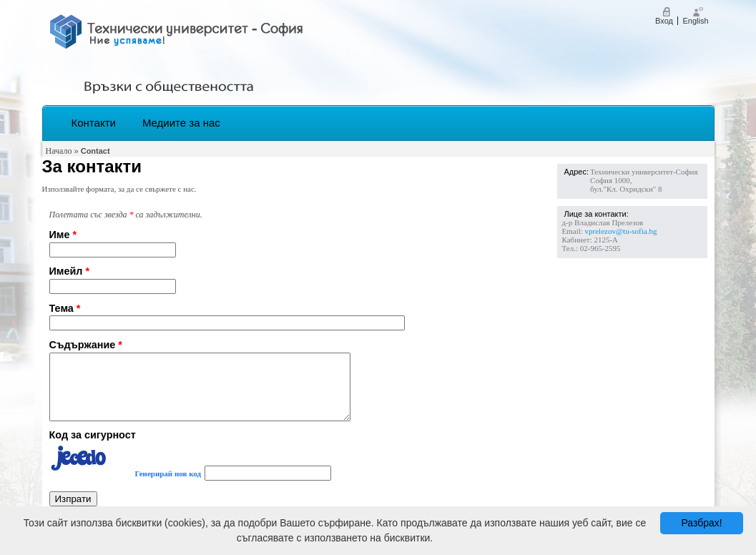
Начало (59, 151)
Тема (65, 308)
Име (63, 235)
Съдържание (86, 345)
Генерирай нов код (168, 486)
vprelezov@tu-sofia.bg (621, 231)
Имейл (70, 271)
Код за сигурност (93, 448)
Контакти (94, 123)
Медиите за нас (181, 123)
